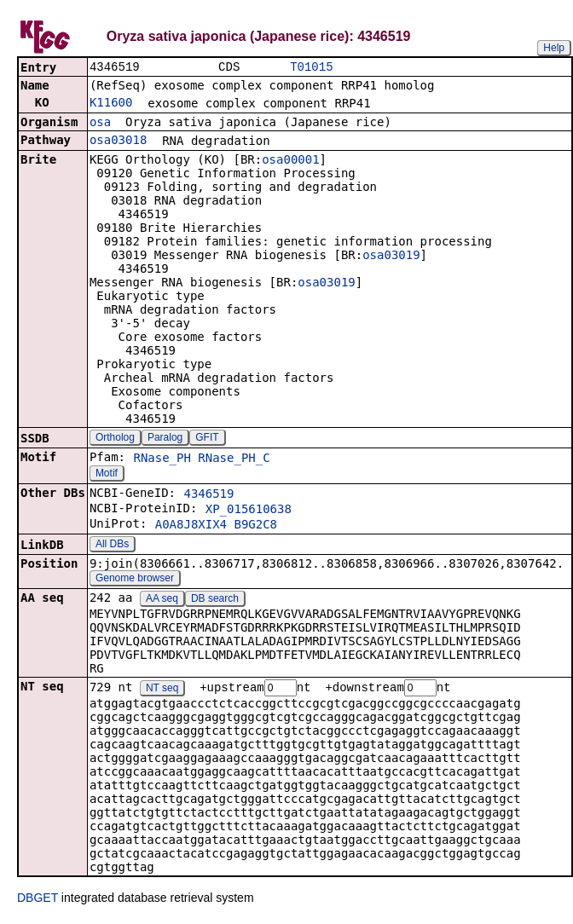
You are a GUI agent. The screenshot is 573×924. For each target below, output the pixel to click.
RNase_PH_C (234, 459)
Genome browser (135, 580)
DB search (215, 600)
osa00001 (290, 161)
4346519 (208, 495)
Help (554, 48)
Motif (107, 475)
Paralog (165, 439)
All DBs (112, 546)
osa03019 (391, 257)
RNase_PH (162, 459)
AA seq (162, 600)
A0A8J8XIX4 (191, 526)
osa (100, 124)
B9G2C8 (255, 526)
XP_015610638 (249, 511)
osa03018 (118, 141)
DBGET (38, 900)
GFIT (207, 439)
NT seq (162, 690)
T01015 (311, 68)
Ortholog (115, 439)
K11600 (111, 104)
